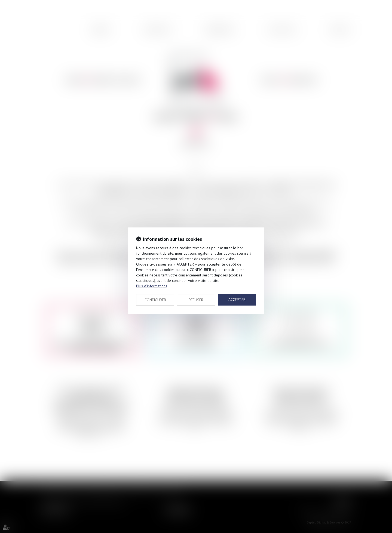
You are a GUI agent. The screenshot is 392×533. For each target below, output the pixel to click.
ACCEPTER (237, 300)
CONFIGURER (155, 300)
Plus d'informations (152, 286)
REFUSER (196, 300)
